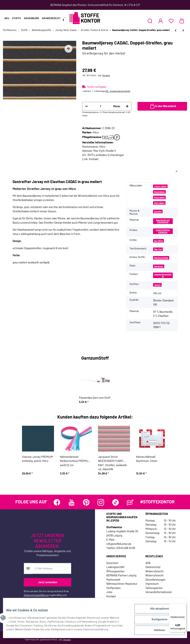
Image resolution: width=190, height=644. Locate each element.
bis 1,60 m (159, 241)
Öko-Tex (158, 249)
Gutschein (112, 563)
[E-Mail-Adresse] (52, 568)
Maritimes (159, 266)
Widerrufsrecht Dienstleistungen (155, 577)
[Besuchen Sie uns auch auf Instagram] (101, 502)
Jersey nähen (160, 186)
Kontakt (94, 159)
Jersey (157, 285)
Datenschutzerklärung (36, 595)
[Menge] (101, 106)
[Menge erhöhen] (127, 106)
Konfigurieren (157, 621)
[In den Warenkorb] (162, 106)
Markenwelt (113, 580)
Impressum (152, 584)
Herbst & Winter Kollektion (163, 231)
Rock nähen (159, 197)
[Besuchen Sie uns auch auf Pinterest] (86, 502)
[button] (150, 21)
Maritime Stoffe (161, 258)
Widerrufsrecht (154, 571)
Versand (106, 75)
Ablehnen (157, 631)
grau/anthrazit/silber (163, 275)
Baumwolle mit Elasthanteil (163, 221)
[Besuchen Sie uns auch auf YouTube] (72, 502)
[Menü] (184, 606)
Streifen (158, 211)
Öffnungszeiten (115, 571)
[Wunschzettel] (171, 21)
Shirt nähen (159, 203)
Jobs (109, 592)
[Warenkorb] (182, 21)
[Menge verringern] (87, 106)
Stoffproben (113, 588)
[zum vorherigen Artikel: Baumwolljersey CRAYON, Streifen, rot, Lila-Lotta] (176, 30)
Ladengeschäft (115, 567)
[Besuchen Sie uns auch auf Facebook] (57, 502)
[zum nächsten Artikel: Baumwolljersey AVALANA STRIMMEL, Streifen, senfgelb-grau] (183, 30)
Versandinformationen (159, 592)
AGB (148, 563)
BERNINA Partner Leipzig (121, 575)
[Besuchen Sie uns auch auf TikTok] (116, 502)
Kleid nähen (159, 192)
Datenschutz (153, 567)
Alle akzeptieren (157, 612)
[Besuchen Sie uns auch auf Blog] (130, 502)
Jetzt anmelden (48, 582)
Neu (7, 18)
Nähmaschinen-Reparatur (122, 584)
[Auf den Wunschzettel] (68, 49)
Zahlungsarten (154, 588)
